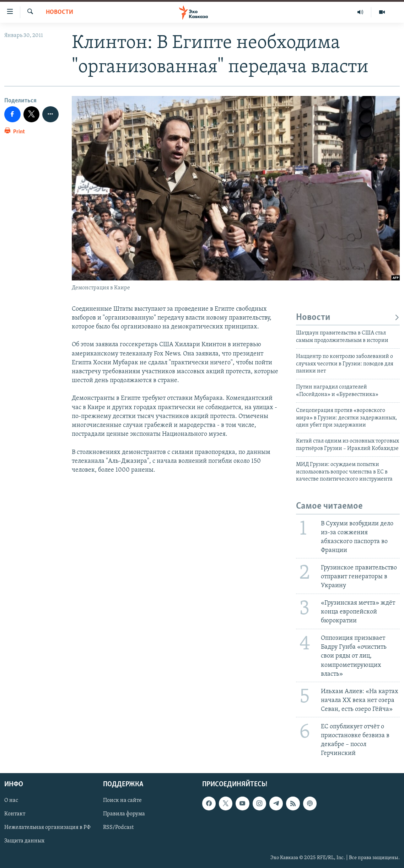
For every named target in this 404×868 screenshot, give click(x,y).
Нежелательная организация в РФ (47, 828)
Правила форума (124, 814)
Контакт (15, 814)
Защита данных (24, 841)
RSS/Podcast (118, 828)
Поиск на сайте (122, 801)
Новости (60, 12)
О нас (11, 801)
